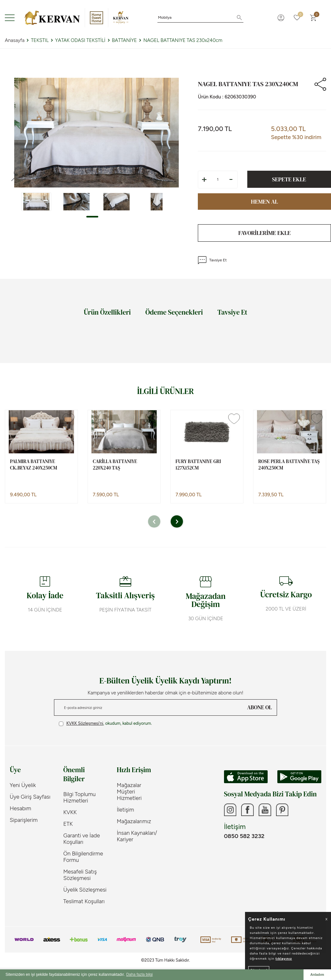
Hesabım (20, 808)
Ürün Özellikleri (107, 312)
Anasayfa (15, 40)
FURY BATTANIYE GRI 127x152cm (198, 465)
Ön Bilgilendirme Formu (83, 857)
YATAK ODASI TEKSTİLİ (80, 40)
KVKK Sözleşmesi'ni (85, 723)
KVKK (70, 812)
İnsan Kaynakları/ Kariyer (137, 836)
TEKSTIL (40, 40)
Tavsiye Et (212, 260)
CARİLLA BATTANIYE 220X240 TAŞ (115, 465)
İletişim (125, 810)
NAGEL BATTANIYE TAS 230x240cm (183, 40)
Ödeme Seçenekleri (174, 312)
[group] (96, 133)
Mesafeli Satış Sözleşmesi (80, 875)
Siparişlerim (24, 820)
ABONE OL (260, 707)
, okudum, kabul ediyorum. (105, 723)
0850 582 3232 (244, 837)
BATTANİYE (124, 40)
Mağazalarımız (134, 821)
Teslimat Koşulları (84, 901)
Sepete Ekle (289, 179)
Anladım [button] (317, 975)
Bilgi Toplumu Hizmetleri (80, 797)
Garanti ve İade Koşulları (82, 839)
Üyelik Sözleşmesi (85, 890)
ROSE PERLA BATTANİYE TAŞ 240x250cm (289, 465)
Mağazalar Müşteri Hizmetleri (129, 792)
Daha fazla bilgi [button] (139, 975)
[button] (92, 217)
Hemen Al (264, 202)
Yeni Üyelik (23, 785)
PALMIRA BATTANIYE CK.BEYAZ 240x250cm (34, 465)
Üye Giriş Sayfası (30, 797)
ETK (68, 824)
